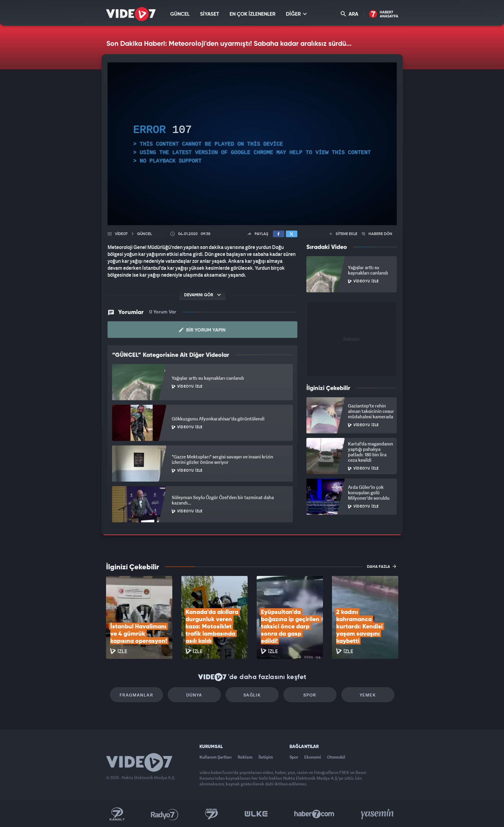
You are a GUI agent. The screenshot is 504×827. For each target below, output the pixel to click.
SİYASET (210, 14)
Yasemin (378, 814)
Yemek (368, 695)
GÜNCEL (180, 14)
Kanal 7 (117, 814)
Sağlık (252, 695)
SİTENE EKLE (343, 234)
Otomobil (336, 757)
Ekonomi (313, 757)
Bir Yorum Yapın (202, 330)
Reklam (245, 757)
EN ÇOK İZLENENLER (252, 14)
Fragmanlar (136, 695)
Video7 (121, 234)
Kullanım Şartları (216, 757)
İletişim (266, 757)
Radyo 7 (165, 814)
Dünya (194, 695)
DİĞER (296, 14)
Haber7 (314, 814)
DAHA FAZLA (382, 566)
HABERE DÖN (377, 234)
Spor (310, 695)
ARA (349, 14)
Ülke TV (256, 814)
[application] (252, 144)
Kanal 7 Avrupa (211, 814)
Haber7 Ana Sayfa (384, 14)
